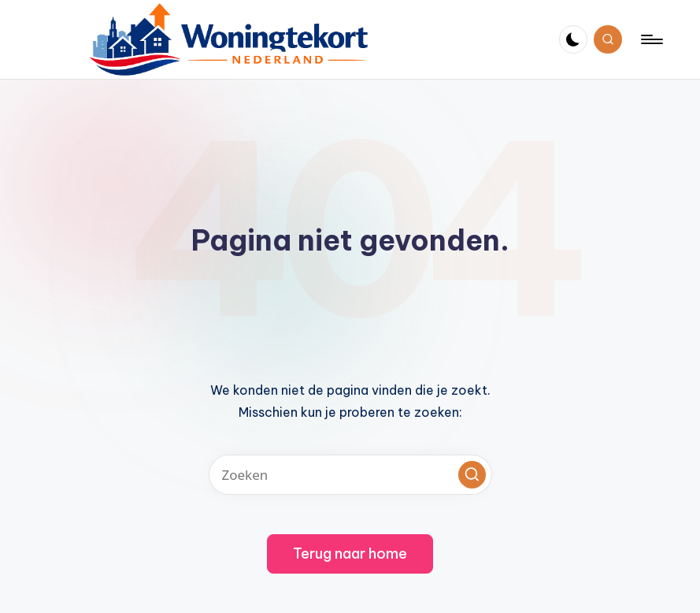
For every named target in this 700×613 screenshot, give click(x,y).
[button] (472, 475)
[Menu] (651, 39)
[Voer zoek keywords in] (350, 475)
